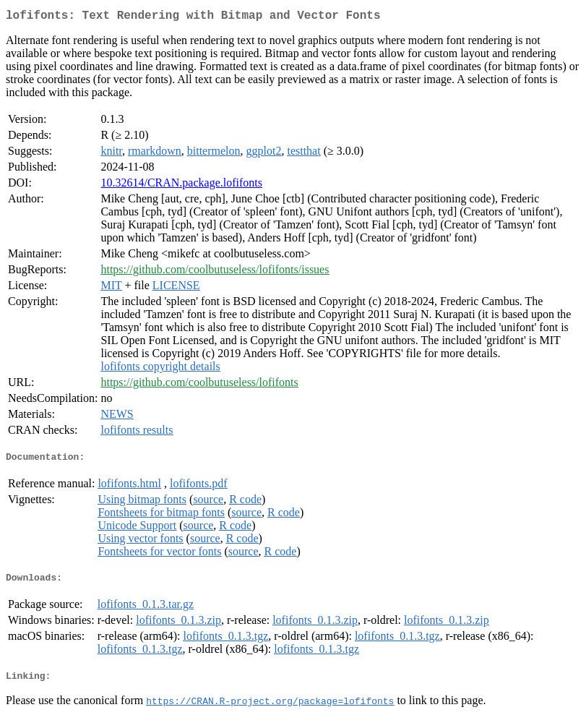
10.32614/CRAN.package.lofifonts (181, 185)
